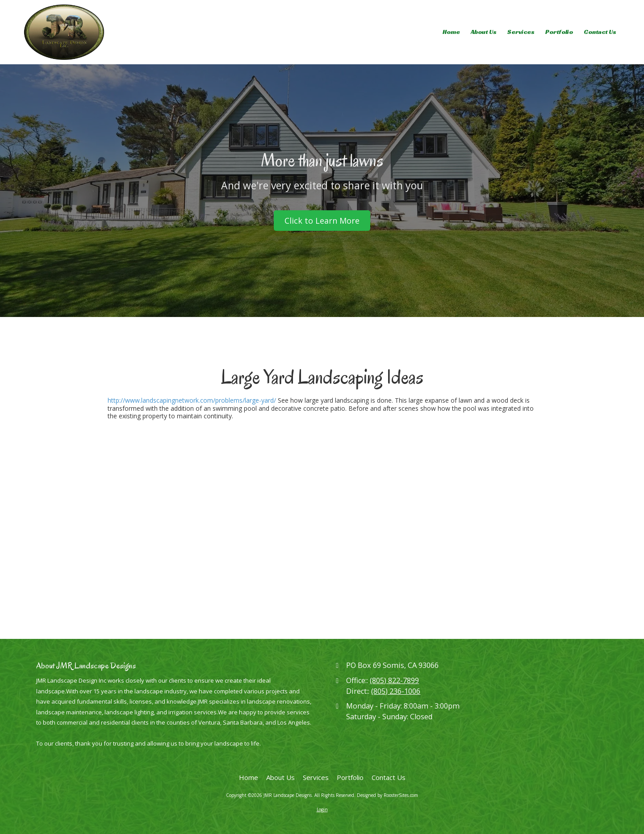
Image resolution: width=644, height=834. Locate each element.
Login (322, 809)
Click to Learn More (322, 221)
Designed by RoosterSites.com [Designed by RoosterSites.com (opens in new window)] (387, 795)
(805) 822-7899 (394, 680)
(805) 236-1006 (396, 691)
